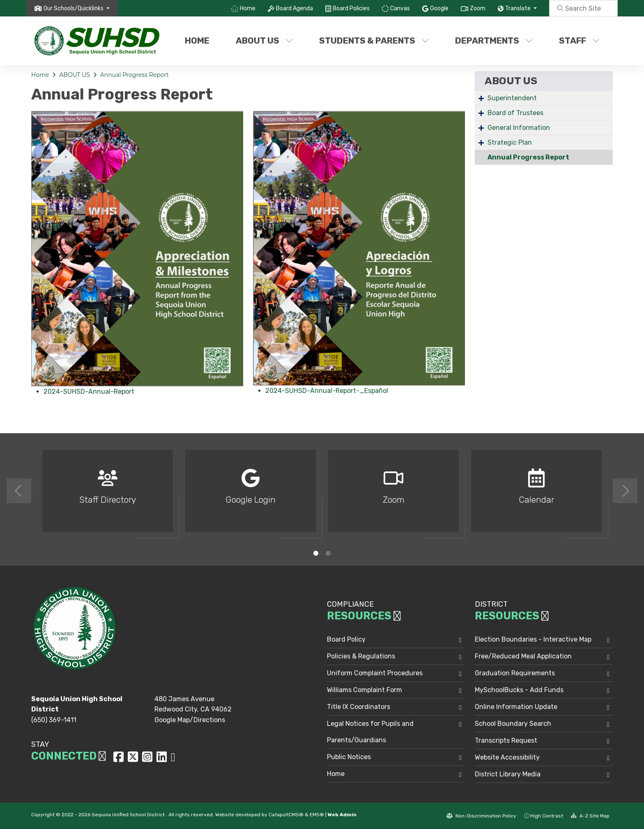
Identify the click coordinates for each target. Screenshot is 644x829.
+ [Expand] (481, 98)
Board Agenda (294, 8)
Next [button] (625, 491)
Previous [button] (19, 491)
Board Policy (346, 639)
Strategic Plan (510, 142)
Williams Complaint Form (365, 690)
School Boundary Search (513, 724)
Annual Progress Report (135, 75)
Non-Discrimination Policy (481, 816)
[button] (77, 8)
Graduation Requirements (515, 673)
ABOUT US (264, 40)
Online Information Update (516, 707)
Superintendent (512, 98)
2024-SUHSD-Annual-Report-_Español (327, 391)
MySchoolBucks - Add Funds (519, 690)
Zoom (478, 8)
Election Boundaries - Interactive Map (533, 639)
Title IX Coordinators (359, 707)
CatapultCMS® (286, 815)
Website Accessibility (507, 757)
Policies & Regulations (361, 656)
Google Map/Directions (190, 720)
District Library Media (508, 774)
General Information (519, 128)
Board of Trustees (515, 113)
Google (439, 8)
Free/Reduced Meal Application (523, 656)
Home (248, 8)
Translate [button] (519, 8)
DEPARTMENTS (494, 40)
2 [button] (328, 553)
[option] (108, 494)
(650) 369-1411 (54, 720)
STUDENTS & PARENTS (374, 40)
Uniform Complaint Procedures (375, 673)
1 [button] (316, 553)
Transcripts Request (506, 740)
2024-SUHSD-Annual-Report (89, 391)
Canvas (400, 8)
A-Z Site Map (590, 816)
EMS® (317, 815)
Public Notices (349, 757)
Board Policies (351, 8)
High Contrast (547, 816)
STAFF (579, 40)
